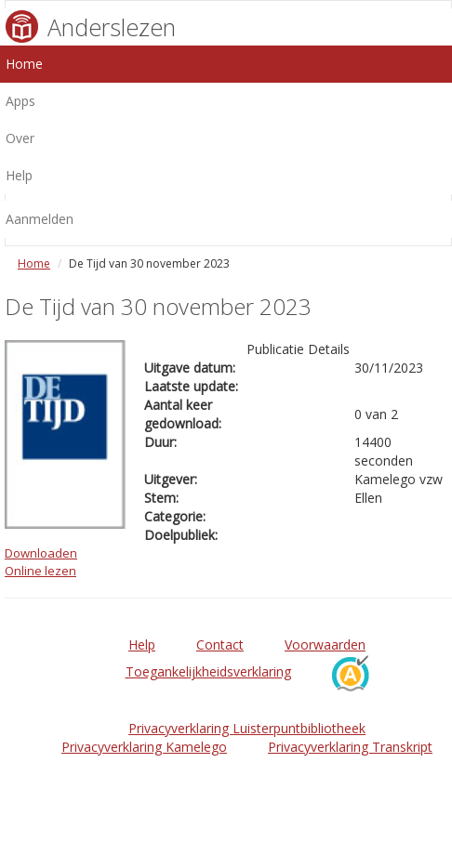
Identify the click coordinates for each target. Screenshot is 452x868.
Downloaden (41, 553)
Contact (220, 644)
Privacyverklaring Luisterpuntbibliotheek (247, 728)
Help (142, 644)
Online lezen (40, 571)
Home (34, 263)
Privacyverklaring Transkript (350, 747)
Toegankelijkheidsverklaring (208, 671)
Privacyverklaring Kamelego (144, 747)
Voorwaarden (325, 644)
